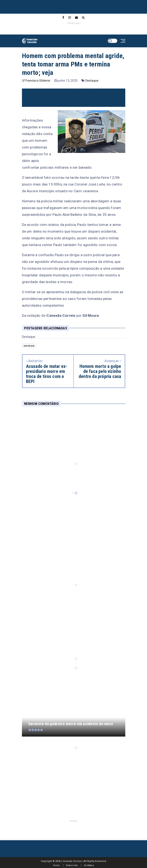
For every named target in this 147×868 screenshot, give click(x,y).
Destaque (92, 81)
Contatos (89, 865)
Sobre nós (72, 865)
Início (56, 865)
